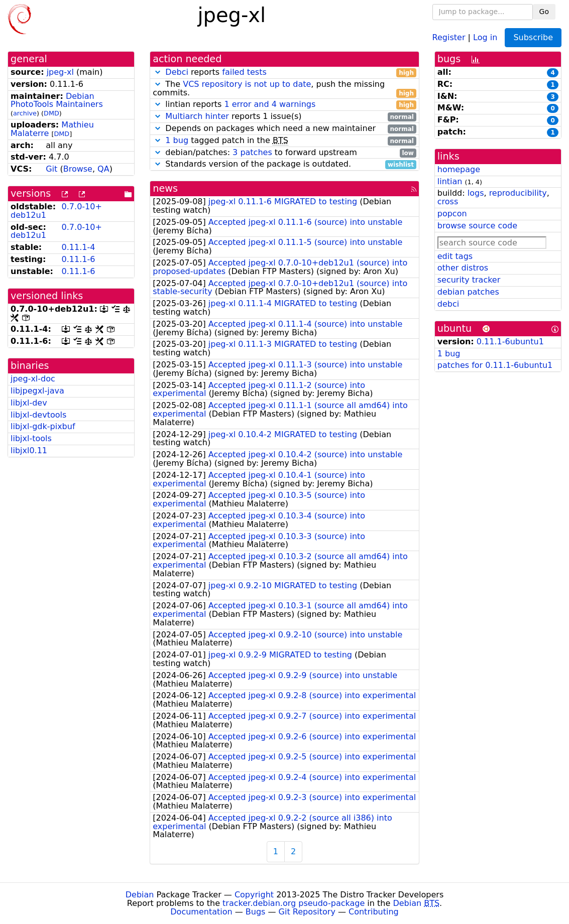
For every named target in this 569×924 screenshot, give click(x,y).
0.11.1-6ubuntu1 (510, 342)
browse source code (477, 226)
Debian (140, 895)
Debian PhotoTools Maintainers (57, 100)
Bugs (256, 912)
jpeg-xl (60, 72)
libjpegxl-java (37, 391)
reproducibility (518, 193)
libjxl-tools (31, 438)
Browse (78, 169)
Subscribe (533, 37)
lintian (450, 181)
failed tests (244, 72)
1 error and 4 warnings (270, 104)
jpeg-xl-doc (33, 379)
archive (25, 113)
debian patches (468, 292)
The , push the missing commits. (284, 89)
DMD (51, 113)
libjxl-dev (29, 403)
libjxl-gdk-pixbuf (43, 426)
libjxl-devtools (38, 415)
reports (284, 73)
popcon (452, 214)
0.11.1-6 (79, 259)
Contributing (374, 912)
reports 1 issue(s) (284, 117)
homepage (459, 169)
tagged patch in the (284, 141)
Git (51, 169)
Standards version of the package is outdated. (284, 164)
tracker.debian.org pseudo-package (294, 903)
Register (449, 37)
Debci (177, 72)
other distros (463, 268)
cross (448, 202)
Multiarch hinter (197, 116)
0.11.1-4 (79, 247)
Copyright (254, 895)
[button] (158, 72)
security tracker (469, 280)
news (165, 188)
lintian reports (284, 105)
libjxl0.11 (29, 450)
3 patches (252, 152)
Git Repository (307, 912)
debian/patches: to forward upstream (284, 153)
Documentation (201, 912)
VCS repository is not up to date (247, 84)
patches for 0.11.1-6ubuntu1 (495, 365)
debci (448, 304)
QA (103, 169)
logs (476, 193)
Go (544, 12)
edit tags (455, 256)
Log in (485, 37)
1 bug (177, 140)
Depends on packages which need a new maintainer (284, 129)
